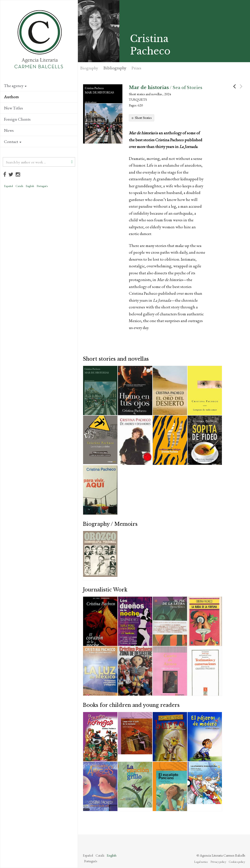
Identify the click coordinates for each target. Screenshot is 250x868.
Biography (89, 68)
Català (19, 186)
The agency (15, 86)
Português (42, 186)
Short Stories (143, 118)
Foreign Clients (17, 119)
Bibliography (115, 68)
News (9, 130)
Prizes (136, 68)
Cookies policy (237, 862)
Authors (11, 97)
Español (8, 186)
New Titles (13, 108)
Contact (13, 142)
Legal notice (201, 862)
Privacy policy (218, 862)
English (30, 186)
